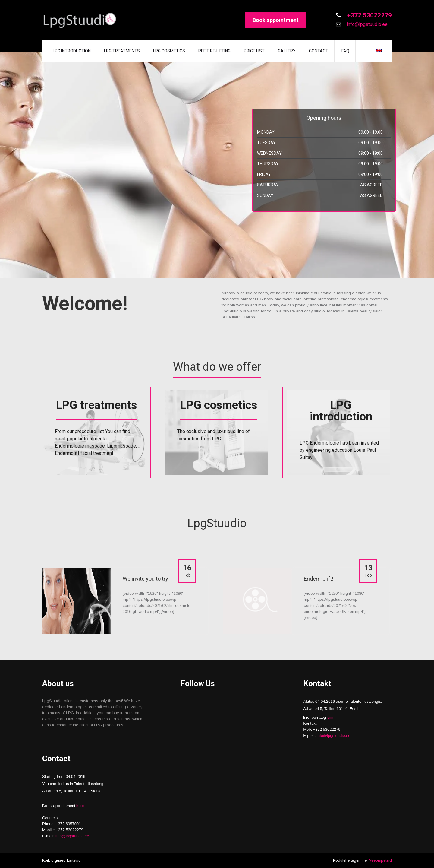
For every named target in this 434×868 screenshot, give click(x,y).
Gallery (287, 51)
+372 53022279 (369, 15)
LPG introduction (72, 51)
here (80, 806)
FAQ (345, 51)
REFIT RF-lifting (214, 51)
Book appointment (276, 20)
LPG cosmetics (169, 51)
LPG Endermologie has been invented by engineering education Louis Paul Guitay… (339, 450)
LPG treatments (122, 51)
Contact (319, 51)
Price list (254, 51)
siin (330, 717)
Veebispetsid (380, 860)
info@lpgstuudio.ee (366, 24)
